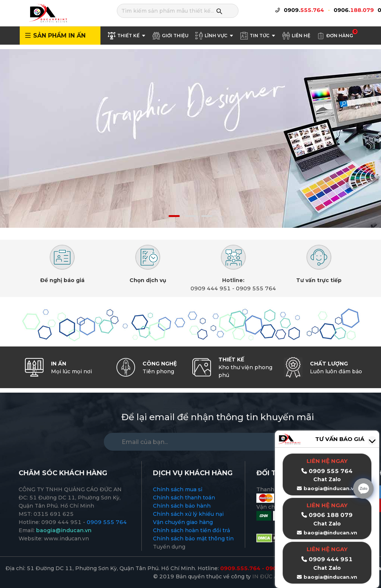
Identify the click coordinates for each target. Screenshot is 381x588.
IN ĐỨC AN (267, 576)
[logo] (48, 13)
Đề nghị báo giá (62, 280)
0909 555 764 (256, 288)
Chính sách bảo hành (182, 506)
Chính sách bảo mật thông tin (193, 539)
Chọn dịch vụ (148, 280)
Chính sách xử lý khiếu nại (188, 514)
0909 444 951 (211, 288)
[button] (174, 216)
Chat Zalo (327, 524)
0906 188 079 (331, 515)
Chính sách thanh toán (184, 498)
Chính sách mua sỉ (178, 489)
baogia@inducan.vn (330, 533)
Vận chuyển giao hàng (183, 522)
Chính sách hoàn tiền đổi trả (191, 530)
